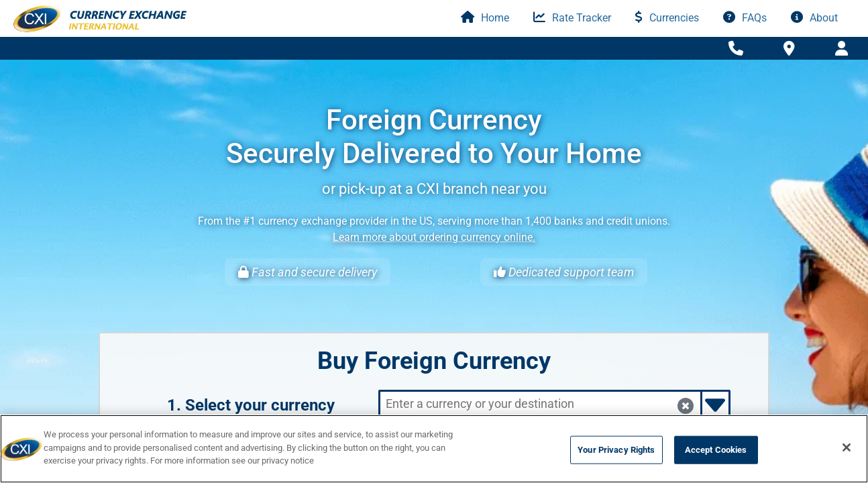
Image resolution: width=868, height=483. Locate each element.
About (814, 18)
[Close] (847, 447)
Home (485, 18)
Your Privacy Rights (616, 450)
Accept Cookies (716, 450)
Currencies (667, 18)
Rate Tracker (572, 18)
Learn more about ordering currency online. (434, 237)
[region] (434, 449)
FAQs (745, 18)
